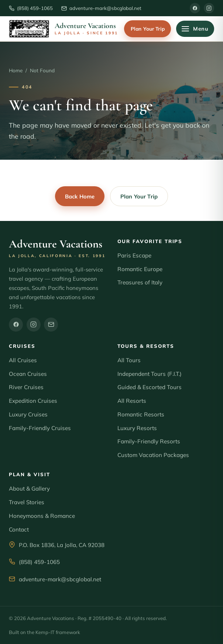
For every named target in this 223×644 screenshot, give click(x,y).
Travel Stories (27, 502)
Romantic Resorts (141, 414)
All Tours (129, 360)
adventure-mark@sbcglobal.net (60, 579)
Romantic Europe (140, 269)
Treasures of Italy (140, 282)
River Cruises (26, 387)
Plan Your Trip (148, 29)
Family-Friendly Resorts (149, 441)
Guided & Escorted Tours (150, 387)
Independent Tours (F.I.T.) (150, 374)
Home (16, 70)
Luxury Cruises (28, 414)
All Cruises (23, 360)
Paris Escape (134, 255)
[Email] (51, 325)
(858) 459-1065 (39, 562)
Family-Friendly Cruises (40, 428)
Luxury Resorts (137, 428)
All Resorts (132, 401)
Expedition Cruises (33, 401)
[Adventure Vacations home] (64, 29)
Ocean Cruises (28, 374)
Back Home (80, 196)
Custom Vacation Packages (153, 455)
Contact (19, 529)
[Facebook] (195, 8)
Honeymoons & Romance (42, 516)
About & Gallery (29, 489)
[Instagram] (209, 8)
